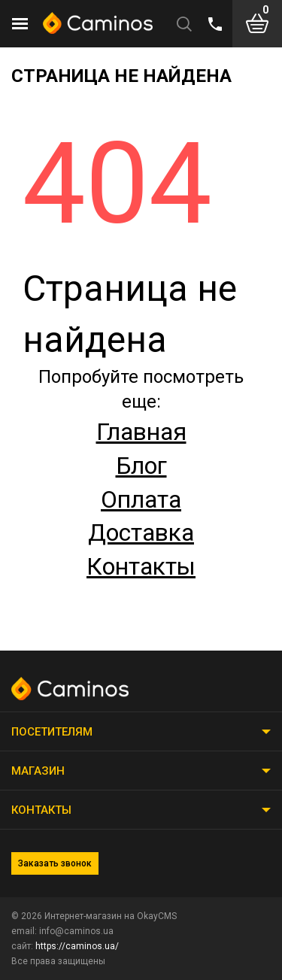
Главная (141, 432)
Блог (141, 466)
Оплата (141, 499)
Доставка (141, 532)
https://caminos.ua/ (77, 946)
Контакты (141, 566)
